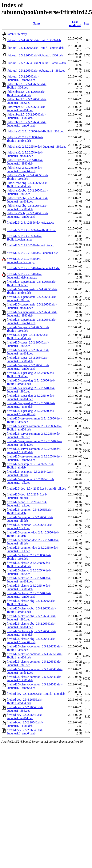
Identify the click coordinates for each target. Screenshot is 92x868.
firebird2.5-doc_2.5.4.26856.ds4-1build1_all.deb (36, 489)
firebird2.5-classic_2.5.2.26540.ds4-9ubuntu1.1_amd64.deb (29, 595)
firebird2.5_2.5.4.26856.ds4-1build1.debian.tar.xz (24, 238)
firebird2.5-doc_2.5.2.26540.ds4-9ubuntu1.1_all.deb (27, 504)
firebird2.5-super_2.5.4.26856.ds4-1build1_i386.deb (28, 329)
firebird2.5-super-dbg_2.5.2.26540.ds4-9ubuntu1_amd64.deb (31, 397)
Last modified (75, 23)
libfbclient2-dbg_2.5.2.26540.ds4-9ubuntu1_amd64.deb (28, 200)
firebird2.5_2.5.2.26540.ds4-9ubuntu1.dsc (32, 253)
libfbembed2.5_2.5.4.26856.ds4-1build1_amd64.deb (26, 93)
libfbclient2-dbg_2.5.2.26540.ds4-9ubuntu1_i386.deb (28, 192)
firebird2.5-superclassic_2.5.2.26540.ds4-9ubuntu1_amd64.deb (32, 306)
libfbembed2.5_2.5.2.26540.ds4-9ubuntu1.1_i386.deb (26, 116)
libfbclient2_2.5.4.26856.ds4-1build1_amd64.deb (25, 139)
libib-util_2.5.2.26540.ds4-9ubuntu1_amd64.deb (36, 63)
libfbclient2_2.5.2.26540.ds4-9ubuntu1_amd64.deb (25, 154)
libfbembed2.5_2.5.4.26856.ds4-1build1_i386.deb (26, 86)
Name (37, 23)
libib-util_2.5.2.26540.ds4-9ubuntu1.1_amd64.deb (23, 78)
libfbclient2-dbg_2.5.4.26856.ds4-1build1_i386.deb (28, 177)
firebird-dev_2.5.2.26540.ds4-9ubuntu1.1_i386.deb (25, 724)
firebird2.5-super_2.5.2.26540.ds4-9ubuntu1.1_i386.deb (28, 359)
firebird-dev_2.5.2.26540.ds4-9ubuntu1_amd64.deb (25, 716)
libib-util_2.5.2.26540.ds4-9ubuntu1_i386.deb (35, 55)
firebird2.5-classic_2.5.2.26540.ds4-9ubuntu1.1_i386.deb (29, 587)
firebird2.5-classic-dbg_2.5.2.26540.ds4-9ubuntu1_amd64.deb (32, 625)
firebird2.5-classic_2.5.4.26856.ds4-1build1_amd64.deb (29, 565)
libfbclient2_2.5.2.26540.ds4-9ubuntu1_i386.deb (36, 147)
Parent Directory (17, 34)
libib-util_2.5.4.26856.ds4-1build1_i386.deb (34, 40)
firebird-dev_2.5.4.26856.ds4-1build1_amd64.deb (25, 701)
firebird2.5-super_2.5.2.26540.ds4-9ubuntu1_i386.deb (28, 344)
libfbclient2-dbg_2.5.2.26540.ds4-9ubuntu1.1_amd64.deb (28, 215)
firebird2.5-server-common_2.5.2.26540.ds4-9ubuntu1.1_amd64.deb (34, 458)
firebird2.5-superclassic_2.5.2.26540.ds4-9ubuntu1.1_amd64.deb (32, 321)
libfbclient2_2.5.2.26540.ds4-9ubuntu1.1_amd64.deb (25, 169)
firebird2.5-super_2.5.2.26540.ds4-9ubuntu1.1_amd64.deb (28, 367)
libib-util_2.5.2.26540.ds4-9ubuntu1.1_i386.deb (36, 71)
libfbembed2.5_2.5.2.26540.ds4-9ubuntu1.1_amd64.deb (26, 124)
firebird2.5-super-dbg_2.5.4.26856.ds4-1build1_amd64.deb (31, 382)
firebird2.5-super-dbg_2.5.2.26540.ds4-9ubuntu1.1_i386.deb (31, 405)
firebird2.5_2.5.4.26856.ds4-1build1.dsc (31, 230)
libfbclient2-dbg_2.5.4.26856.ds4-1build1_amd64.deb (28, 185)
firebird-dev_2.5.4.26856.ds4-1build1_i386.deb (36, 694)
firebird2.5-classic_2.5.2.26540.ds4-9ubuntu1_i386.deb (29, 572)
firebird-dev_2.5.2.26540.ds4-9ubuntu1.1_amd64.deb (25, 732)
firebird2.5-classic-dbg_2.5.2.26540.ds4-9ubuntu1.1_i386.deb (32, 633)
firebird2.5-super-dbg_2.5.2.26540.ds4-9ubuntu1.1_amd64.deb (31, 413)
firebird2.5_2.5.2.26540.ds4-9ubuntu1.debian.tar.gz (24, 261)
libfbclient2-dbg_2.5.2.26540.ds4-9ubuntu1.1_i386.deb (28, 207)
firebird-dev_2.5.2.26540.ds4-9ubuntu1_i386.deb (25, 709)
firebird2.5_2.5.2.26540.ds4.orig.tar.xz (30, 245)
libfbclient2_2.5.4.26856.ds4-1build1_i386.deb (35, 131)
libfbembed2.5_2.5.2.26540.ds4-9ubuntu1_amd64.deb (26, 109)
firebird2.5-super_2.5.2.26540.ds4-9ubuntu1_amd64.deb (28, 352)
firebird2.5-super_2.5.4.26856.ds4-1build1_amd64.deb (28, 337)
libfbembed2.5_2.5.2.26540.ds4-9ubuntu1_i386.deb (26, 101)
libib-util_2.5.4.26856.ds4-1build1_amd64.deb (35, 48)
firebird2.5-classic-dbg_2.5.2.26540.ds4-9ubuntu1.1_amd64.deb (32, 641)
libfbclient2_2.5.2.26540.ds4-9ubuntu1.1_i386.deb (25, 162)
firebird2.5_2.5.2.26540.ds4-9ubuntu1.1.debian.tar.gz (24, 276)
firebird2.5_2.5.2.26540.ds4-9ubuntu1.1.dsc (33, 268)
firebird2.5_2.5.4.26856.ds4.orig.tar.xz (30, 223)
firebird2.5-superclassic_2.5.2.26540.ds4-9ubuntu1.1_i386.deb (32, 314)
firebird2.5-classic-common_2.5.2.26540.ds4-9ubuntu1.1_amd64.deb (35, 686)
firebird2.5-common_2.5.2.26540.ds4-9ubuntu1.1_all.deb (30, 527)
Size (86, 23)
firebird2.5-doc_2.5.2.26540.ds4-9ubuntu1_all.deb (27, 496)
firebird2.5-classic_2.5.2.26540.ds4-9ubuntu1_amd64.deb (29, 580)
